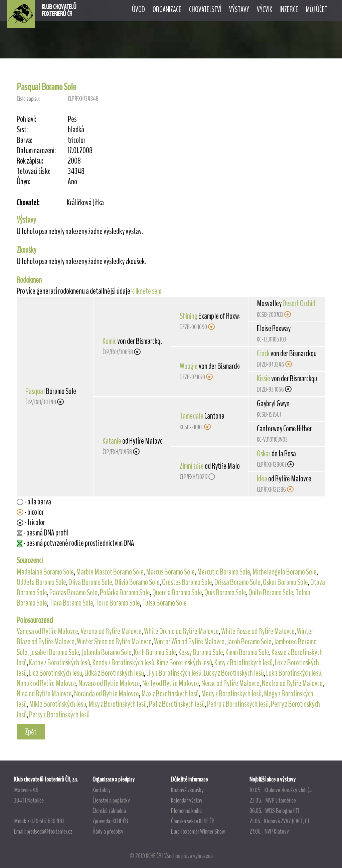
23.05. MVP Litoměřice (273, 800)
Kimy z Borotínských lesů (243, 663)
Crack (263, 354)
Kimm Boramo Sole (247, 652)
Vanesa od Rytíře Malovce (47, 631)
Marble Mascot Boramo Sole (110, 572)
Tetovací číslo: (34, 171)
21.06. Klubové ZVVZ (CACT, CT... (281, 821)
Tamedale (192, 416)
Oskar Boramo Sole (285, 582)
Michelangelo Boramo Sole (285, 572)
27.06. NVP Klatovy (269, 831)
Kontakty (102, 790)
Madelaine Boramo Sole (45, 572)
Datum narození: (36, 151)
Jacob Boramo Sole (249, 642)
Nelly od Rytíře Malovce (171, 683)
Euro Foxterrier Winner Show (198, 831)
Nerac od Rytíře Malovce (230, 683)
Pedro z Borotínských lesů (238, 704)
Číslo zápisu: (28, 99)
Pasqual (35, 391)
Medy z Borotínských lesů (231, 694)
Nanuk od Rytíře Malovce (46, 683)
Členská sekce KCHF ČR (193, 821)
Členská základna (109, 811)
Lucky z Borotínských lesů (234, 673)
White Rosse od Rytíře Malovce (258, 631)
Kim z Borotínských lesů (184, 663)
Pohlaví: (26, 119)
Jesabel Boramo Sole (54, 652)
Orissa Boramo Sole (237, 582)
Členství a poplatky (111, 800)
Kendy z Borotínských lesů (123, 663)
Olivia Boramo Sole (137, 582)
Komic (109, 341)
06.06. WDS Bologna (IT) (274, 811)
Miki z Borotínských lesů (58, 704)
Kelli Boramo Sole (155, 652)
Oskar (264, 454)
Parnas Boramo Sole (73, 593)
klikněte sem (146, 291)
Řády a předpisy (108, 831)
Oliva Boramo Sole (90, 582)
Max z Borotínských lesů (170, 694)
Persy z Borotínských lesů (59, 715)
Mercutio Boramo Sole (224, 572)
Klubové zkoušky (187, 790)
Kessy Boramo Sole (201, 652)
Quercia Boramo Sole (177, 593)
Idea (262, 479)
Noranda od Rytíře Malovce (107, 694)
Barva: (25, 140)
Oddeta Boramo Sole (41, 582)
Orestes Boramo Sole (187, 582)
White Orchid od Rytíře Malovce (181, 631)
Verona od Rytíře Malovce (111, 631)
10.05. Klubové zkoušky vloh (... (281, 790)
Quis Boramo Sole (225, 593)
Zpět (31, 732)
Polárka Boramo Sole (125, 593)
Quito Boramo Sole (271, 593)
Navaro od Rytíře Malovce (109, 683)
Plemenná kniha (186, 811)
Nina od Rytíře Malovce (44, 694)
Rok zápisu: (30, 161)
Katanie (112, 441)
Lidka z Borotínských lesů (114, 673)
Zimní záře (192, 466)
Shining (189, 316)
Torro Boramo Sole (118, 603)
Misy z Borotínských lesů (118, 704)
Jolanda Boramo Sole (107, 652)
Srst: (22, 130)
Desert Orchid (299, 303)
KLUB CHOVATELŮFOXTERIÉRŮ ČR (59, 10)
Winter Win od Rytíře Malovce (189, 642)
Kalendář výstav (187, 800)
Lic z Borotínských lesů (56, 673)
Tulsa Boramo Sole (164, 603)
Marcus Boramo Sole (170, 572)
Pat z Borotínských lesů (177, 704)
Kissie (264, 379)
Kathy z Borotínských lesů (60, 663)
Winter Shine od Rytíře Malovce (114, 642)
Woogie (189, 366)
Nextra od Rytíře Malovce (292, 683)
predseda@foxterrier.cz (49, 831)
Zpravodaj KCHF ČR (110, 821)
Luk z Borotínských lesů (294, 673)
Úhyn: (24, 182)
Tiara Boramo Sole (71, 603)
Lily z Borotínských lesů (174, 673)
